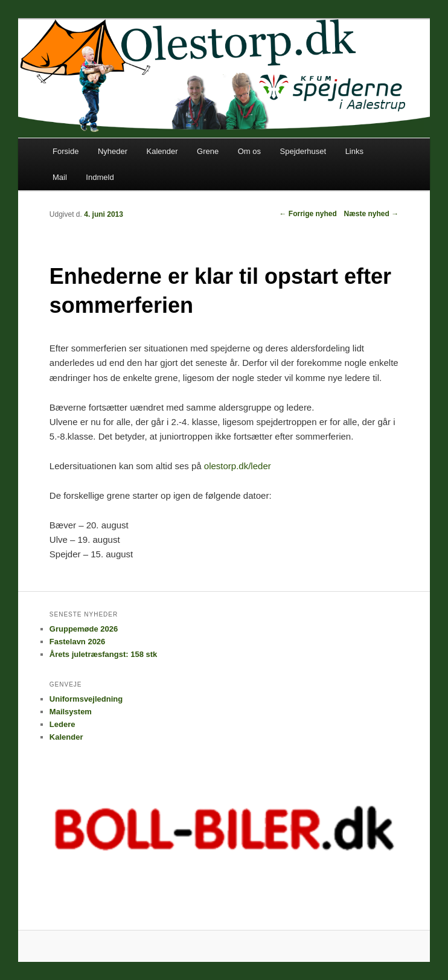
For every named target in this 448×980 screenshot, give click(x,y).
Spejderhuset (303, 151)
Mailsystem (71, 712)
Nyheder (113, 151)
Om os (249, 151)
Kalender (162, 151)
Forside (66, 151)
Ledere (62, 724)
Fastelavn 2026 (78, 642)
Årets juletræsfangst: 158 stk (103, 654)
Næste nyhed (371, 214)
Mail (60, 177)
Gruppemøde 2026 (84, 629)
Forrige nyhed (308, 214)
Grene (208, 151)
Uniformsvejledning (86, 699)
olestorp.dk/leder (238, 466)
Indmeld (100, 177)
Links (354, 151)
